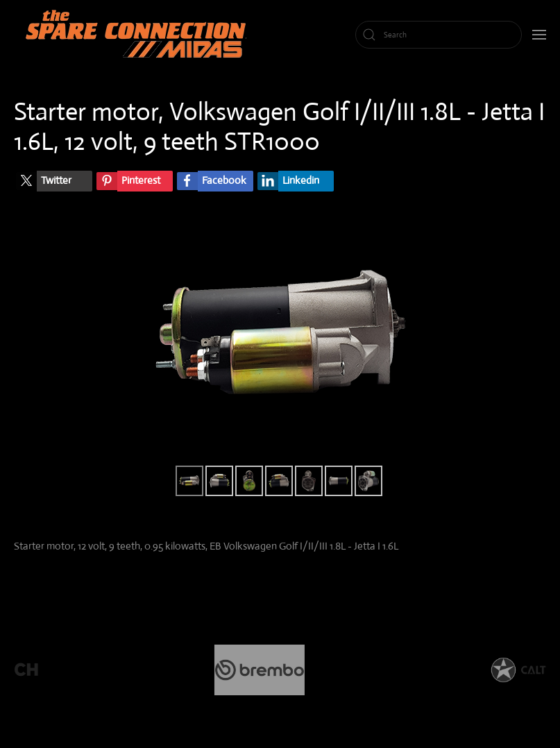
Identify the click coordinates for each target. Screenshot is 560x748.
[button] (539, 35)
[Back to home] (139, 35)
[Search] (439, 35)
